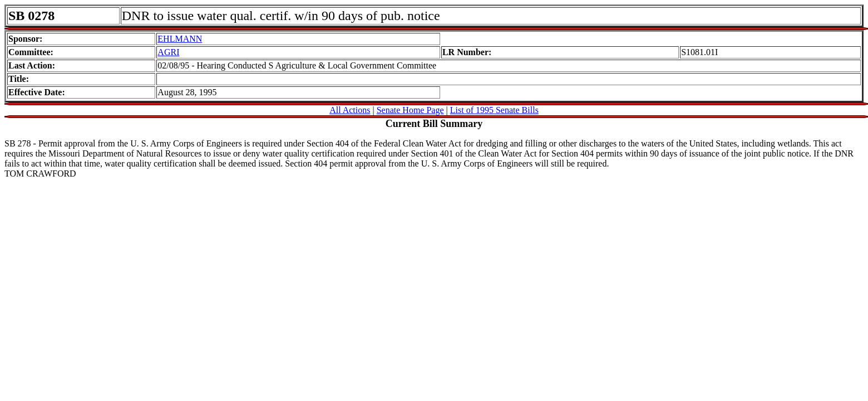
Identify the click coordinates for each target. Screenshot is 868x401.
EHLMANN (180, 39)
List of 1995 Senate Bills (494, 110)
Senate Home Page (410, 110)
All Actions (350, 110)
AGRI (168, 52)
